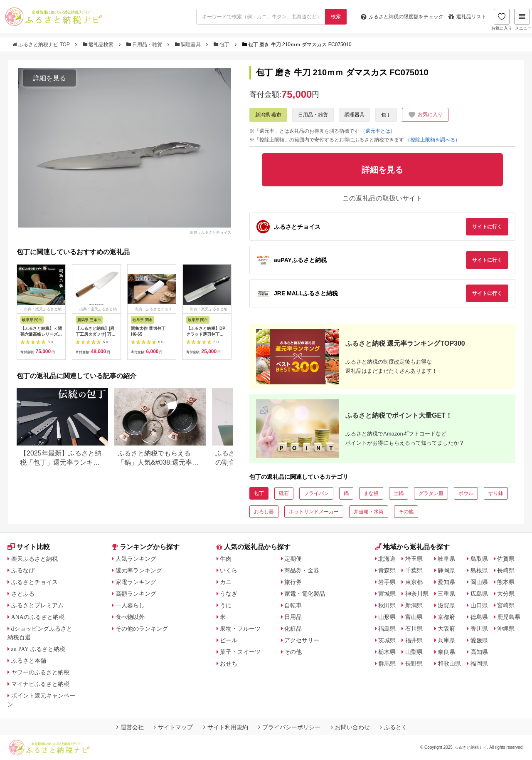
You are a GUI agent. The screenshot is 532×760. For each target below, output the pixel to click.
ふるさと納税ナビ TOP (42, 45)
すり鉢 (496, 493)
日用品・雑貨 (145, 45)
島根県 (479, 570)
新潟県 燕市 (268, 115)
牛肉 (226, 559)
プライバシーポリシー (289, 727)
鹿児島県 (509, 617)
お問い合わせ (350, 727)
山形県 (387, 617)
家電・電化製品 (305, 594)
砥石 (284, 493)
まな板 (371, 493)
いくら (229, 570)
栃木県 (387, 652)
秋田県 (387, 605)
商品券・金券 (302, 570)
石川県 (414, 629)
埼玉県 (414, 559)
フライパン (316, 493)
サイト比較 (29, 547)
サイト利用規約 (226, 727)
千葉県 (414, 570)
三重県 (446, 594)
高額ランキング (136, 594)
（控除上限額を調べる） (433, 140)
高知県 (479, 652)
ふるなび (23, 570)
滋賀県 (446, 605)
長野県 (414, 663)
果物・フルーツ (240, 629)
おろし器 (264, 512)
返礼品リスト (467, 17)
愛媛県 (479, 640)
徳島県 (479, 617)
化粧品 (293, 629)
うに (226, 605)
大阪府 (446, 629)
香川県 (479, 629)
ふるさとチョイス (34, 582)
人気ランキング (136, 559)
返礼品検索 (99, 45)
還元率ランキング (139, 570)
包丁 (222, 45)
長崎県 (506, 570)
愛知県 (446, 582)
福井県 (414, 640)
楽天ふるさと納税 (34, 559)
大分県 (506, 594)
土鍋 (399, 493)
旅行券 (293, 582)
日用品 (293, 617)
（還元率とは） (378, 131)
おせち (229, 663)
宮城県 (387, 594)
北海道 (387, 559)
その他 (406, 512)
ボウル (466, 493)
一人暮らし (130, 605)
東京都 (414, 582)
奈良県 (446, 652)
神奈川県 (417, 594)
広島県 (479, 594)
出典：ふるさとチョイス (211, 232)
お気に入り (502, 20)
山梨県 (414, 652)
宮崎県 (506, 605)
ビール (229, 640)
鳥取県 (479, 559)
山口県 (479, 605)
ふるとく (394, 727)
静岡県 (446, 570)
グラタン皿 (431, 493)
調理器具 (189, 45)
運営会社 (130, 727)
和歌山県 (449, 663)
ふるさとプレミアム (37, 605)
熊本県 (506, 582)
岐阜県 (446, 559)
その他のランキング (142, 629)
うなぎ (229, 594)
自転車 (293, 605)
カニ (226, 582)
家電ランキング (136, 582)
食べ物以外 (130, 617)
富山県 (414, 617)
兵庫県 (446, 640)
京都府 (446, 617)
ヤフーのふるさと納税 (40, 672)
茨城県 (387, 640)
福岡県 (479, 663)
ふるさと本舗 (29, 661)
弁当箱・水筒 (369, 512)
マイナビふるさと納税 (40, 684)
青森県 (387, 570)
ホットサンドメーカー (314, 512)
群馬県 (387, 663)
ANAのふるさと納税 (38, 617)
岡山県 (479, 582)
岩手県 (387, 582)
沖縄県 (506, 629)
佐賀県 (506, 559)
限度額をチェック (402, 17)
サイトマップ (173, 727)
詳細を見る (49, 78)
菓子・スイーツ (240, 652)
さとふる (23, 594)
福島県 (387, 629)
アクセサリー (302, 640)
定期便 (293, 559)
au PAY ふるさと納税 (38, 649)
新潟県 (414, 605)
